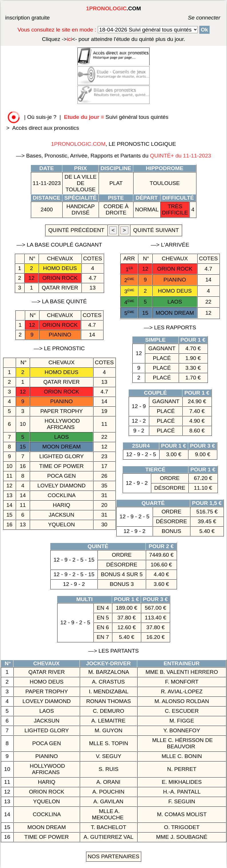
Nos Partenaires (114, 856)
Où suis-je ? (42, 117)
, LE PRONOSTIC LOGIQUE (113, 144)
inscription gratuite (27, 18)
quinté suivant (156, 230)
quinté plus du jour (114, 39)
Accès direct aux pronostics (46, 128)
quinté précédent (76, 230)
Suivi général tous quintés (117, 117)
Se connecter (196, 18)
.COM (113, 8)
